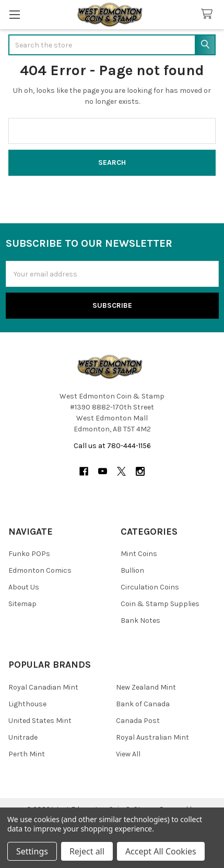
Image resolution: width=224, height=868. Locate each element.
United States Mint (40, 721)
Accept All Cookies (161, 851)
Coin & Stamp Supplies (160, 604)
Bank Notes (140, 620)
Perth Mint (27, 754)
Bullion (132, 570)
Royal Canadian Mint (43, 687)
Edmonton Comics (40, 570)
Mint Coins (139, 554)
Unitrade (23, 737)
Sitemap (22, 604)
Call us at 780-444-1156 (112, 446)
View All (128, 754)
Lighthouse (27, 704)
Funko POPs (29, 554)
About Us (24, 587)
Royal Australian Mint (152, 737)
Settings (32, 851)
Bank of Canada (143, 704)
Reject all (87, 851)
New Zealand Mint (146, 687)
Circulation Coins (150, 587)
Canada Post (138, 721)
